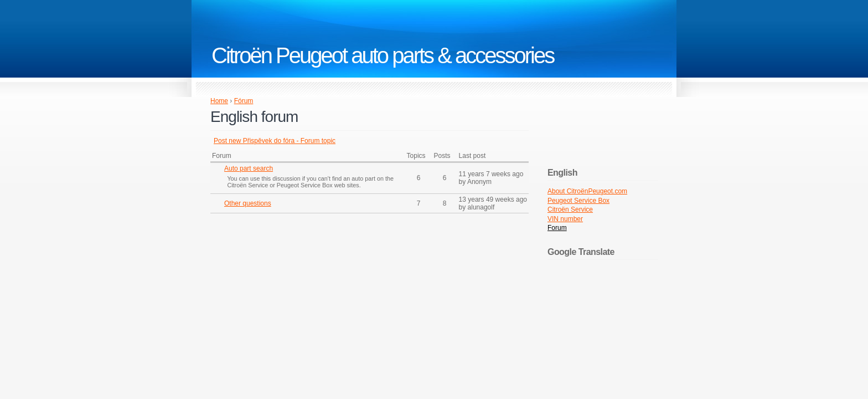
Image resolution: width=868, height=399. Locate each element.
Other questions (248, 203)
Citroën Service (570, 209)
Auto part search (249, 168)
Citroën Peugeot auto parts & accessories (383, 55)
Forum (557, 228)
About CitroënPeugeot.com (587, 191)
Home (219, 101)
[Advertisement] (303, 299)
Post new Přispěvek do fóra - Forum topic (275, 141)
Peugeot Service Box (578, 201)
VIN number (565, 219)
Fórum (244, 101)
